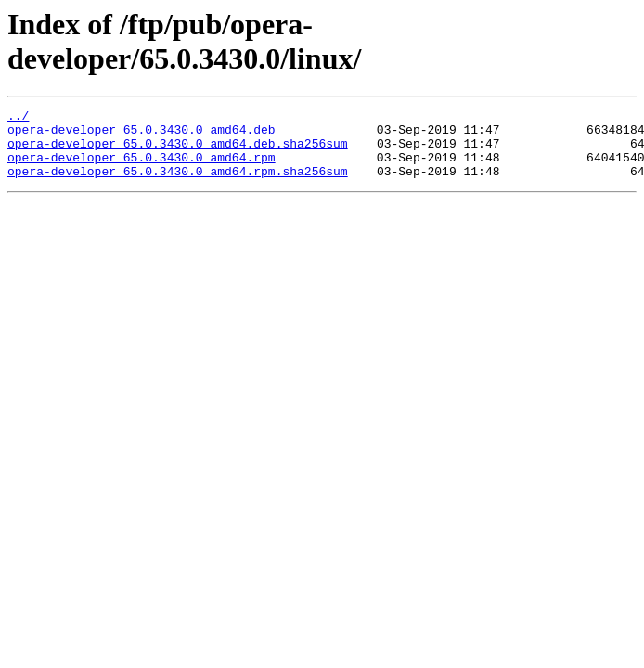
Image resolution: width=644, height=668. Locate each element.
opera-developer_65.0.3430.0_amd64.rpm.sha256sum (178, 185)
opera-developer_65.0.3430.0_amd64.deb (142, 135)
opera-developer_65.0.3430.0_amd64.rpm (142, 168)
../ (18, 118)
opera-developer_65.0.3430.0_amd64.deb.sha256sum (178, 151)
